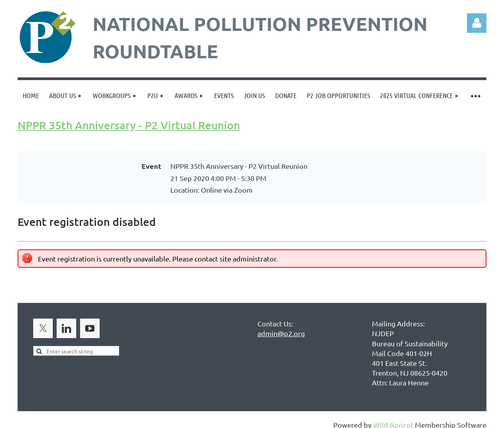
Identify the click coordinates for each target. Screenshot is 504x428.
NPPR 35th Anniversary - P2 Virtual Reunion (129, 125)
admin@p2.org (281, 333)
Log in (477, 23)
